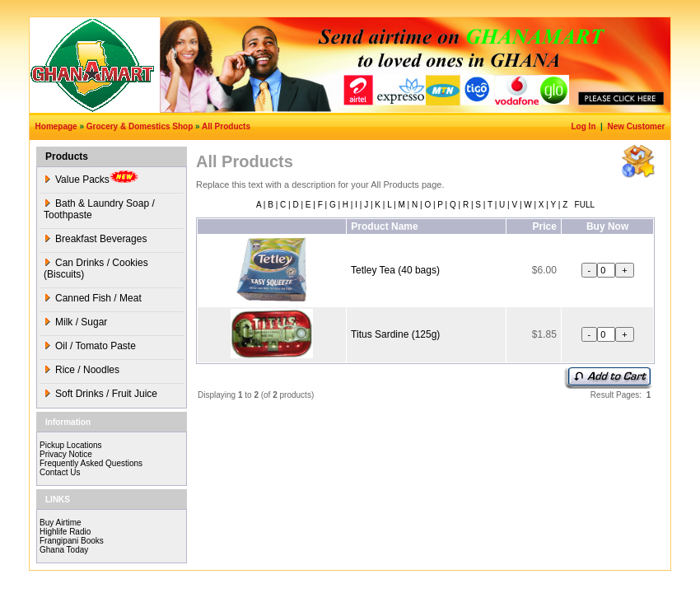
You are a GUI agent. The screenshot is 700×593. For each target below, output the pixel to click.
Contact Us (60, 472)
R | (467, 205)
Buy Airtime (61, 523)
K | (379, 205)
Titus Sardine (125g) (395, 334)
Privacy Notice (66, 454)
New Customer (637, 126)
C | (284, 205)
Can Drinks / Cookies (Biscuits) (96, 268)
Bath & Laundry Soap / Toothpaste (99, 209)
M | (403, 205)
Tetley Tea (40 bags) (395, 270)
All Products (226, 126)
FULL (583, 205)
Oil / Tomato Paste (90, 346)
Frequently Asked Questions (91, 463)
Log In (585, 126)
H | (346, 205)
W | (529, 205)
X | (542, 205)
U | (503, 205)
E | (309, 205)
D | (297, 205)
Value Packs (91, 178)
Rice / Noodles (82, 370)
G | (334, 205)
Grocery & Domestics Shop (140, 126)
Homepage (56, 126)
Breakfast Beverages (95, 239)
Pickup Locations (71, 445)
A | (261, 205)
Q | (454, 205)
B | (271, 205)
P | (442, 205)
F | (321, 205)
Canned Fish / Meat (93, 298)
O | (429, 205)
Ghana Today (64, 550)
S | (480, 205)
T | (491, 205)
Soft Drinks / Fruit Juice (100, 394)
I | (357, 205)
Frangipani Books (72, 541)
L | (390, 205)
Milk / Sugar (75, 322)
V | (516, 205)
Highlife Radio (65, 532)
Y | (554, 205)
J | (367, 205)
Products (67, 156)
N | (415, 205)
